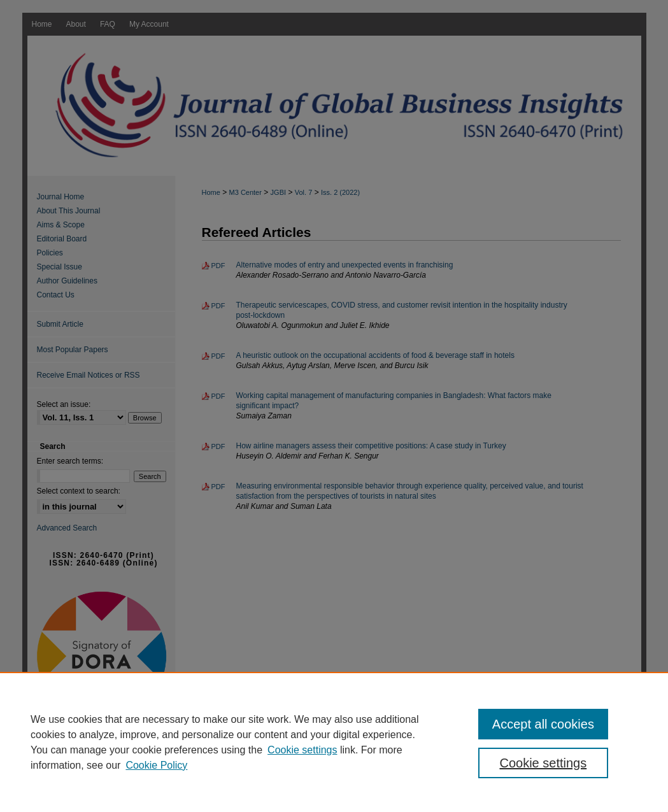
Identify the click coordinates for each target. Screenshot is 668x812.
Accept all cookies (543, 724)
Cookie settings (302, 750)
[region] (334, 742)
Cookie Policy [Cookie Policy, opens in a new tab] (156, 765)
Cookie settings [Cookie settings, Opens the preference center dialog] (543, 763)
